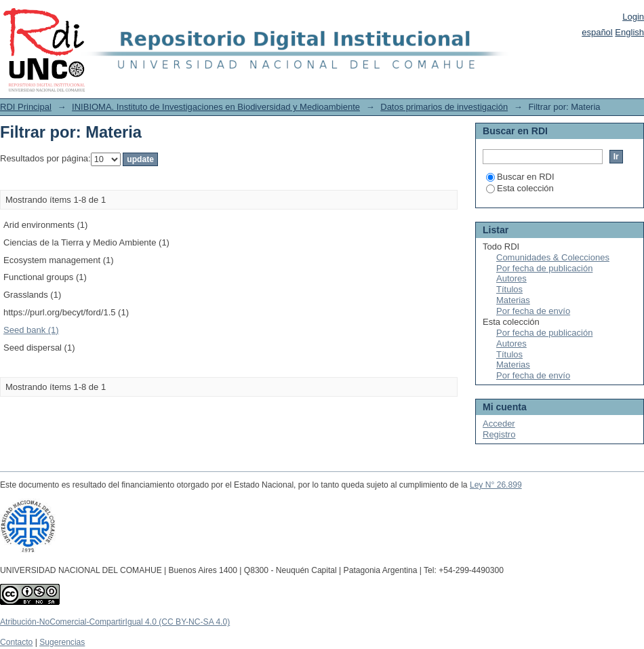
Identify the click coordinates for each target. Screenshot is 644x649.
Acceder (499, 424)
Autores (511, 278)
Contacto (16, 642)
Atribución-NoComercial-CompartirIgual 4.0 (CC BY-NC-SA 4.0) (115, 622)
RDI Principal (26, 107)
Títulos (509, 289)
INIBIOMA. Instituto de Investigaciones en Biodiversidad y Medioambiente (216, 107)
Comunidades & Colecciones (553, 257)
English (629, 32)
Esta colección (520, 188)
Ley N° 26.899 (496, 485)
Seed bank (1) (31, 330)
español (597, 32)
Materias (513, 300)
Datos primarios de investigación (444, 107)
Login (633, 17)
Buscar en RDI (520, 177)
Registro (499, 434)
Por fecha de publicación (544, 268)
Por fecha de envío (533, 311)
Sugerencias (62, 642)
